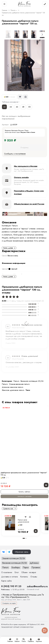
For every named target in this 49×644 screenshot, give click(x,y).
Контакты (24, 577)
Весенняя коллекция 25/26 (32, 381)
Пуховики (36, 567)
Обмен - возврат (29, 572)
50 (29, 107)
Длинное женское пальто (13, 387)
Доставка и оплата (9, 577)
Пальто (13, 10)
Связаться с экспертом (24, 496)
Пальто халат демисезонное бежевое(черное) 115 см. (27, 522)
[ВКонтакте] (4, 552)
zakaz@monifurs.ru (37, 586)
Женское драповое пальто (13, 390)
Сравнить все (9, 509)
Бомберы (16, 567)
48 (23, 107)
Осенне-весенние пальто (19, 384)
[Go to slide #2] (17, 34)
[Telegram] (9, 552)
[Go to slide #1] (8, 34)
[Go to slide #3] (25, 34)
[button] (24, 538)
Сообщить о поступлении (15, 154)
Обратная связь (22, 552)
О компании (7, 572)
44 (11, 107)
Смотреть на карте (9, 603)
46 (17, 107)
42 (4, 107)
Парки (26, 567)
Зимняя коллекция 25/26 (14, 558)
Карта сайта (6, 581)
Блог (17, 572)
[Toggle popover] (45, 630)
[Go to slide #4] (34, 34)
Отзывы (34, 577)
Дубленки (34, 563)
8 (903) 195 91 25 (11, 586)
